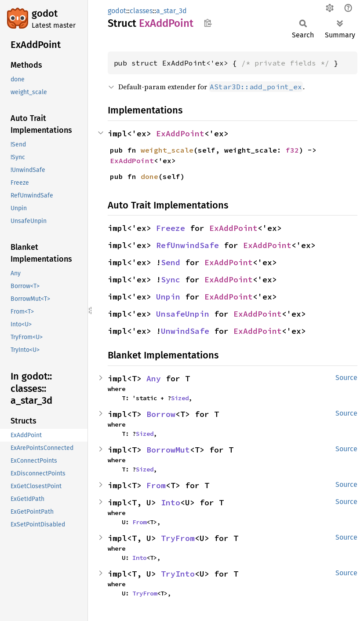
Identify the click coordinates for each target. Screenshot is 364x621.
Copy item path (208, 23)
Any (154, 378)
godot (45, 13)
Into (171, 502)
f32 (292, 150)
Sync (171, 279)
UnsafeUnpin (183, 314)
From (156, 485)
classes (141, 11)
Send (171, 262)
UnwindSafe (185, 331)
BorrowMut (168, 450)
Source (346, 378)
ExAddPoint (180, 133)
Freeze (171, 228)
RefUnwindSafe (187, 245)
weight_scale (167, 150)
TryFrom (178, 538)
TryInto (178, 574)
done (149, 176)
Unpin (168, 297)
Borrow (161, 414)
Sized (180, 398)
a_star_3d (171, 11)
